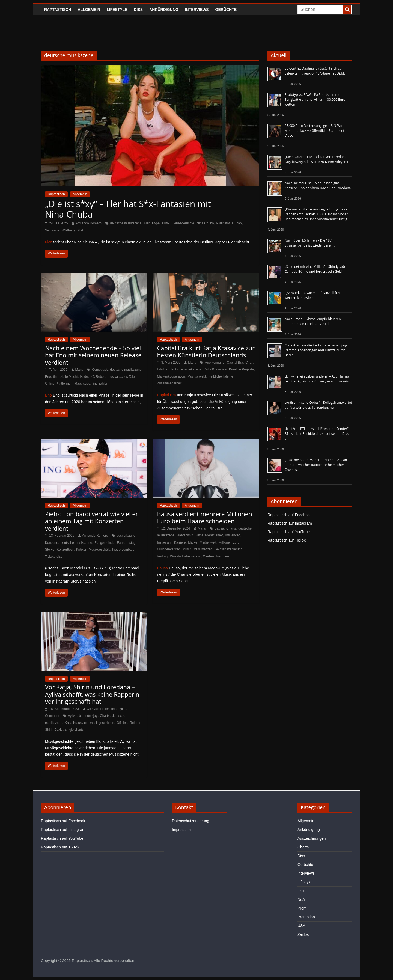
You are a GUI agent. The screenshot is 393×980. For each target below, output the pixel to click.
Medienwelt (208, 542)
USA (301, 926)
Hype (156, 223)
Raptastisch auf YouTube (289, 532)
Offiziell (122, 723)
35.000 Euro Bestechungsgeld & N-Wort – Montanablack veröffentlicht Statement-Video (316, 131)
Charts (231, 528)
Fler (147, 223)
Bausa (219, 528)
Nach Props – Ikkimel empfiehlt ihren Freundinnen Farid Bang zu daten (313, 321)
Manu (79, 370)
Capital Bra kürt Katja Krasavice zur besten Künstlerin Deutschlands (206, 351)
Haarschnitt (185, 535)
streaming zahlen (96, 384)
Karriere (180, 542)
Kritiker (81, 550)
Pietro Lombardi (124, 550)
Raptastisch (58, 10)
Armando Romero (89, 223)
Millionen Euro (229, 542)
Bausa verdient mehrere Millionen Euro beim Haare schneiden (204, 517)
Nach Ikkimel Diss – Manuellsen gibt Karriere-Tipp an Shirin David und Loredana (318, 185)
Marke (193, 542)
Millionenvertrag (169, 549)
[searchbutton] (347, 10)
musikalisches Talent (123, 377)
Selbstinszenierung (229, 549)
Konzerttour (65, 550)
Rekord (135, 723)
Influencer (233, 535)
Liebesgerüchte (183, 223)
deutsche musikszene (126, 223)
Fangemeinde (104, 543)
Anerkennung (215, 363)
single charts (74, 730)
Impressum (181, 830)
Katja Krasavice (215, 369)
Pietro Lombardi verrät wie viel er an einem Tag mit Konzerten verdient (92, 521)
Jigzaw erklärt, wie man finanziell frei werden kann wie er (312, 295)
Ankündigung (164, 10)
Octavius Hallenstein (102, 709)
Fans (121, 543)
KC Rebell (98, 377)
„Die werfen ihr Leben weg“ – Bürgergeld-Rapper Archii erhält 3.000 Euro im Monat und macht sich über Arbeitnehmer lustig (316, 214)
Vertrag (162, 556)
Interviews (197, 10)
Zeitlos (303, 934)
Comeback (100, 370)
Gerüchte (226, 10)
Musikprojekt (197, 376)
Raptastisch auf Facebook (290, 515)
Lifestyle (117, 10)
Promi (303, 908)
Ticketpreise (54, 557)
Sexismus (52, 230)
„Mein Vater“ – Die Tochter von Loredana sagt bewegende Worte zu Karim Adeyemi (316, 159)
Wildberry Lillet (72, 230)
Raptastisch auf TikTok (287, 540)
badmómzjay (88, 716)
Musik (187, 549)
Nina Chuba (205, 223)
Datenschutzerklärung (190, 821)
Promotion (306, 917)
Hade (84, 377)
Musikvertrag (203, 549)
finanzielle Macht (65, 377)
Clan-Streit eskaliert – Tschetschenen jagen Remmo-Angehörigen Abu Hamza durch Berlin (317, 350)
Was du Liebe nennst (185, 556)
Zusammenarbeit (169, 383)
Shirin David (54, 730)
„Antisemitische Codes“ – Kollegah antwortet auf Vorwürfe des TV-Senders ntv (318, 405)
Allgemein (89, 10)
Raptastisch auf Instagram (290, 523)
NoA (301, 899)
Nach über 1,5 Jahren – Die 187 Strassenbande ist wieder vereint (310, 243)
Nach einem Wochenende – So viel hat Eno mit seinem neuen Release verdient (93, 355)
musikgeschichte (102, 723)
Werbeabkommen (216, 556)
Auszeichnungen (312, 838)
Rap (239, 223)
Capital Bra (235, 363)
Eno (48, 377)
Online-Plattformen (59, 384)
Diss (138, 10)
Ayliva (72, 716)
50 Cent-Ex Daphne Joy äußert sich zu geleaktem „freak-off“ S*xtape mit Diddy (315, 71)
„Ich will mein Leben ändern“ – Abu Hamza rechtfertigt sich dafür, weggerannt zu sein (317, 379)
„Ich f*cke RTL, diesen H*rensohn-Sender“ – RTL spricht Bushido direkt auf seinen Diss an (318, 434)
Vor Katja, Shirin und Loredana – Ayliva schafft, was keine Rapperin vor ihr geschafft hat (92, 694)
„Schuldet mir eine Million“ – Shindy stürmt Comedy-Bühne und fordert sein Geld (317, 269)
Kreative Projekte (241, 369)
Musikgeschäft (99, 550)
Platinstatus (225, 223)
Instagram (164, 542)
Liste (302, 891)
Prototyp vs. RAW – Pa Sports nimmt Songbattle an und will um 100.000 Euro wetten (315, 100)
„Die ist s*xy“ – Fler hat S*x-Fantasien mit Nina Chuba (128, 209)
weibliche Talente (221, 376)
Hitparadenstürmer (209, 535)
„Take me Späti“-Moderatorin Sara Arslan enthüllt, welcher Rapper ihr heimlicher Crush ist (316, 465)
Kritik (166, 223)
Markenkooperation (171, 376)
